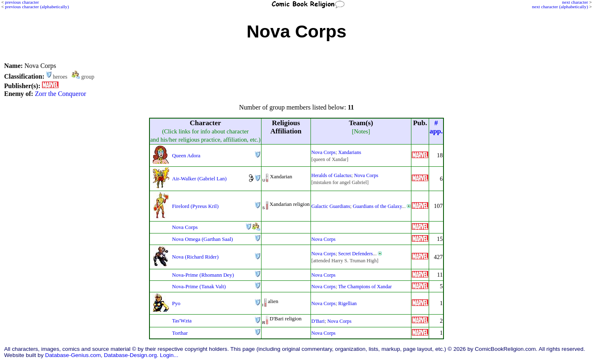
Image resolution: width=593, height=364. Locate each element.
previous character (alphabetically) (37, 7)
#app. (436, 127)
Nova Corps (323, 152)
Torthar (180, 333)
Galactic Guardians (331, 206)
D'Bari (318, 321)
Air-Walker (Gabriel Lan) (199, 178)
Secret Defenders (355, 254)
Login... (169, 355)
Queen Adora (186, 155)
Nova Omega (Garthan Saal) (203, 239)
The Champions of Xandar (365, 287)
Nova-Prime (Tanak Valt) (199, 286)
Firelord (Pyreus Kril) (195, 206)
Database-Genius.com (73, 355)
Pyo (176, 303)
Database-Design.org (130, 355)
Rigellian (347, 303)
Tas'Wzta (182, 321)
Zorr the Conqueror (61, 94)
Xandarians (350, 152)
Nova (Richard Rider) (195, 257)
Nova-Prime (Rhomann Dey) (203, 275)
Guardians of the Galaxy (377, 206)
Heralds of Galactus (331, 175)
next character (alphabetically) (560, 7)
